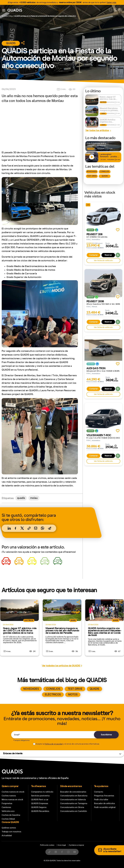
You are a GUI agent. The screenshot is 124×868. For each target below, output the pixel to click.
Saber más (111, 2)
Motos (60, 422)
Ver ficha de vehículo (103, 260)
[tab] (44, 422)
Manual (7, 498)
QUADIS (105, 176)
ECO (102, 498)
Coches (44, 422)
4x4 (92, 508)
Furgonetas (78, 422)
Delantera (70, 508)
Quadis (11, 43)
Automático (20, 498)
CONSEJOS (105, 172)
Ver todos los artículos (97, 131)
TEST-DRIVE (92, 176)
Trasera (83, 508)
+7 (55, 498)
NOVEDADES (92, 172)
